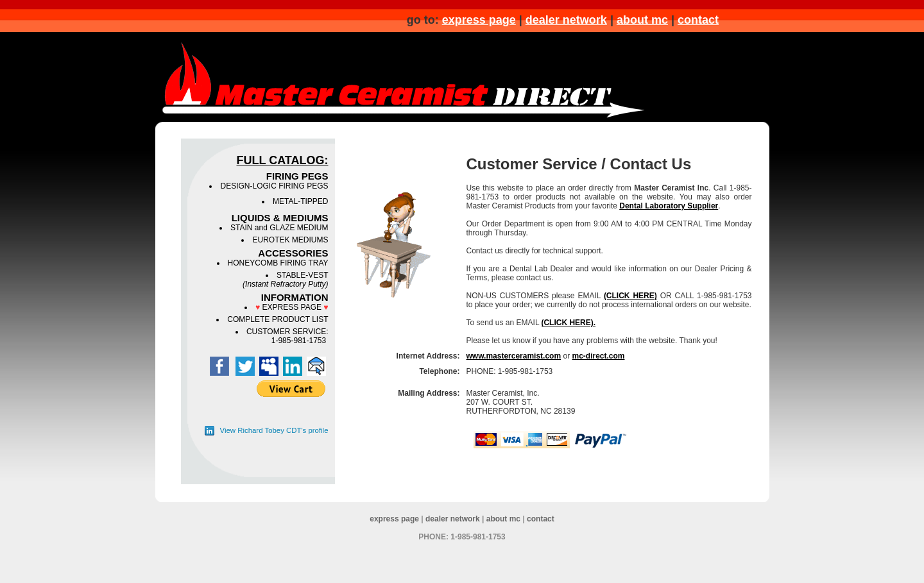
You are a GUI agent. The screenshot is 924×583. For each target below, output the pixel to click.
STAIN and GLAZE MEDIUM (279, 228)
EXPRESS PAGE (292, 307)
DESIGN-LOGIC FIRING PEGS (274, 186)
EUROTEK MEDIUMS (290, 240)
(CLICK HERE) (630, 296)
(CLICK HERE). (568, 323)
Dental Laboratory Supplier (669, 206)
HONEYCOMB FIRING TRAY (278, 263)
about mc (642, 20)
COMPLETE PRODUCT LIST (278, 319)
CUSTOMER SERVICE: (287, 332)
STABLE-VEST (285, 280)
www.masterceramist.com (514, 356)
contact (698, 20)
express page (479, 20)
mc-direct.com (598, 356)
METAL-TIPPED (300, 201)
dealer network (566, 20)
